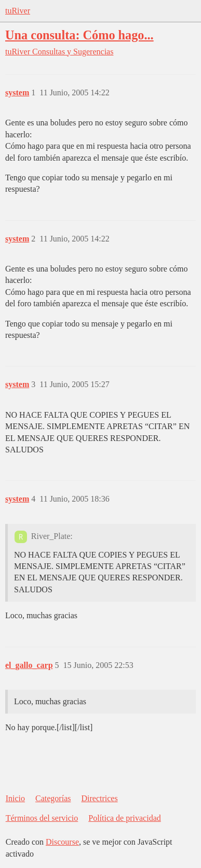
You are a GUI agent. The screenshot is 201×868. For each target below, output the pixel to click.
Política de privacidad (125, 818)
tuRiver (18, 11)
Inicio (15, 798)
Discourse (62, 842)
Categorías (53, 798)
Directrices (99, 798)
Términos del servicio (42, 818)
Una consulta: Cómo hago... (79, 35)
